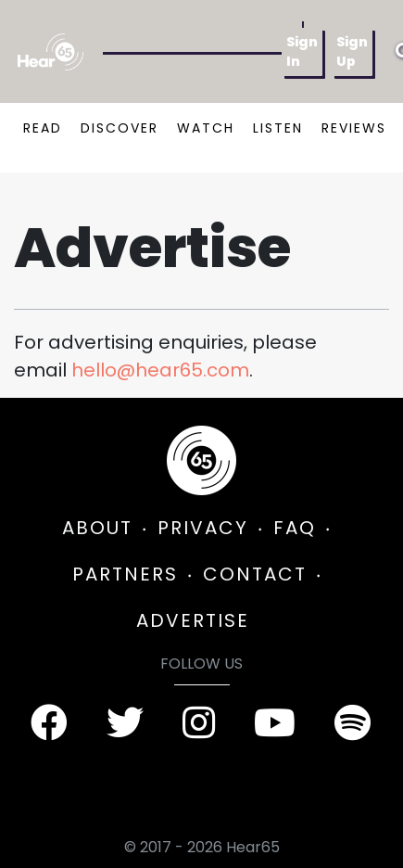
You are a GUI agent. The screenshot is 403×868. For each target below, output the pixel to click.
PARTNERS (125, 574)
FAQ (295, 528)
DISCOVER (120, 128)
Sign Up (352, 51)
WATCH (206, 128)
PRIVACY (203, 528)
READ (43, 128)
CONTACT (255, 574)
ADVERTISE (193, 620)
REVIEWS (354, 128)
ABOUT (97, 528)
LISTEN (278, 128)
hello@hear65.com (160, 370)
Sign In (302, 51)
